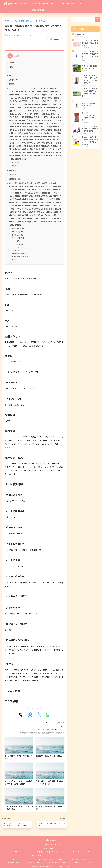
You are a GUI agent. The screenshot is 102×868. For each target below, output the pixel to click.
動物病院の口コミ (38, 10)
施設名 (12, 58)
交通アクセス (15, 75)
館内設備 (13, 170)
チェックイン (16, 158)
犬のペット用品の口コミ (51, 843)
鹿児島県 (61, 717)
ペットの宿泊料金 (18, 233)
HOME (51, 835)
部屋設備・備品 (15, 174)
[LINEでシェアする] (48, 710)
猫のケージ (53, 854)
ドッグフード (16, 847)
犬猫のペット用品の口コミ (81, 854)
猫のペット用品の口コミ (40, 851)
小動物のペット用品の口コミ (17, 858)
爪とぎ (35, 854)
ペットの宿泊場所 (18, 227)
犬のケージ (59, 847)
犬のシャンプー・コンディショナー (78, 847)
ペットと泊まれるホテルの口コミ (72, 3)
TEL (11, 67)
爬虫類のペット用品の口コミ (85, 858)
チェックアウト (17, 161)
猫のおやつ (43, 854)
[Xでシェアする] (21, 710)
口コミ (60, 724)
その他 (14, 254)
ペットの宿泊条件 (18, 239)
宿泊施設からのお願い (20, 251)
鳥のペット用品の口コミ (38, 858)
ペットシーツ (27, 847)
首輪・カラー (63, 854)
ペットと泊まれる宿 (47, 724)
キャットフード (18, 854)
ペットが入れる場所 (19, 242)
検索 (98, 19)
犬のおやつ (49, 847)
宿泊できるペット (18, 224)
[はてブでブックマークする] (39, 710)
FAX (11, 71)
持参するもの (16, 245)
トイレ (28, 854)
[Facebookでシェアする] (30, 710)
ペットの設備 (16, 236)
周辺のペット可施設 (19, 248)
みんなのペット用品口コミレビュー (45, 3)
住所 (11, 62)
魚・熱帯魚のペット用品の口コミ (61, 858)
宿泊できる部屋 (17, 230)
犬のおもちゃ (39, 847)
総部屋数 (13, 166)
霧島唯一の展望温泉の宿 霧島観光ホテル (38, 728)
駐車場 (12, 79)
